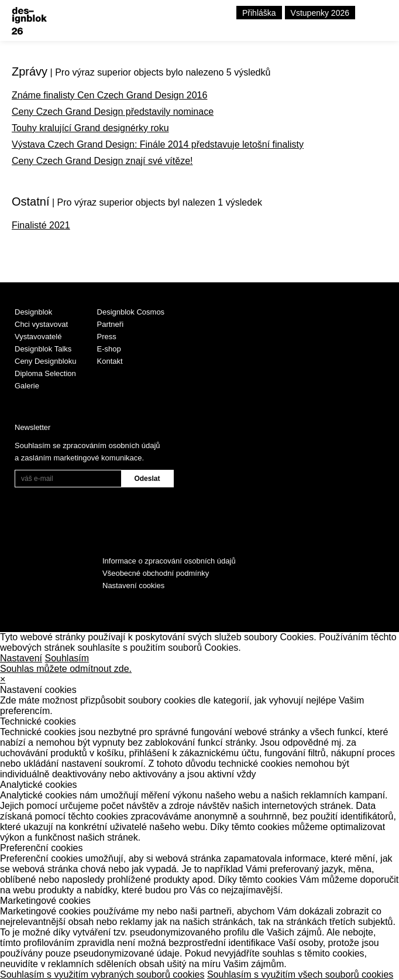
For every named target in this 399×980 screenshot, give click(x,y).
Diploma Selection (45, 373)
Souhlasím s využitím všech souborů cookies (300, 974)
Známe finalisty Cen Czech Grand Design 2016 (109, 95)
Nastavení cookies (133, 585)
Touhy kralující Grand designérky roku (90, 128)
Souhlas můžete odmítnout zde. (66, 669)
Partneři (111, 324)
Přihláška (259, 13)
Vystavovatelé (38, 337)
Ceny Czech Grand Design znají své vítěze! (102, 161)
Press (107, 337)
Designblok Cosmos (131, 312)
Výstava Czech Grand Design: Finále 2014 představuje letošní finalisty (158, 144)
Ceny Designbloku (46, 361)
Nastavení (21, 658)
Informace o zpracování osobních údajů (169, 561)
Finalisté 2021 (41, 225)
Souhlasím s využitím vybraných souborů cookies (102, 974)
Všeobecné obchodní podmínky (156, 573)
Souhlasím (67, 658)
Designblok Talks (43, 349)
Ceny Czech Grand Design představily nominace (113, 112)
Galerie (27, 386)
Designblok (33, 312)
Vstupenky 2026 (320, 13)
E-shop (109, 349)
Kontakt (110, 361)
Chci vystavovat (41, 324)
